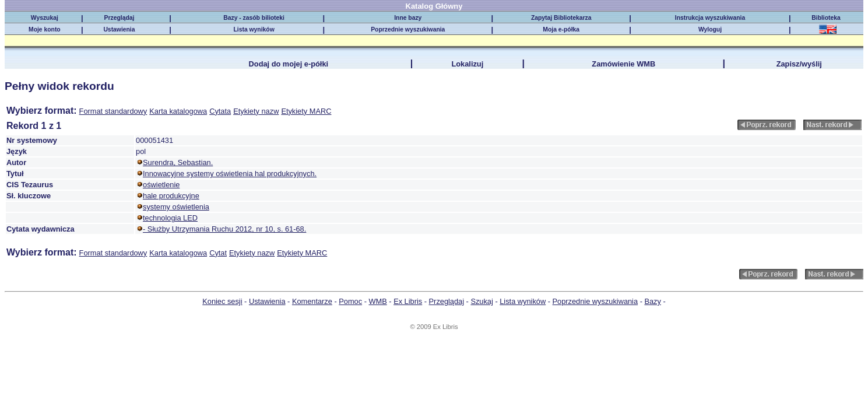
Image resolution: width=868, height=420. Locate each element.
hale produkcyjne (171, 196)
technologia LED (170, 218)
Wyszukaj (45, 18)
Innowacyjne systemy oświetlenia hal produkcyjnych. (230, 174)
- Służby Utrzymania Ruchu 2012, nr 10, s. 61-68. (224, 229)
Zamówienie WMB (623, 64)
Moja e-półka (561, 29)
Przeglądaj (120, 18)
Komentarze (312, 301)
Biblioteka (827, 18)
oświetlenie (161, 185)
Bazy (652, 301)
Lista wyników (254, 29)
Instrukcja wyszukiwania (710, 18)
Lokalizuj (467, 64)
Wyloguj (710, 29)
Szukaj (482, 301)
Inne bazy (408, 18)
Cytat (218, 253)
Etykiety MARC (306, 111)
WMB (377, 301)
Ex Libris (408, 301)
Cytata (220, 111)
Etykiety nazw (256, 111)
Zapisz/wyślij (799, 64)
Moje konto (45, 29)
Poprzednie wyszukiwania (408, 29)
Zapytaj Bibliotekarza (561, 18)
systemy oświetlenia (176, 207)
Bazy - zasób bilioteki (254, 18)
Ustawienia (119, 29)
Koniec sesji (222, 301)
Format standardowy (113, 111)
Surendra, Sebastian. (178, 162)
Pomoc (350, 301)
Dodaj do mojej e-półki (289, 64)
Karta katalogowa (178, 111)
